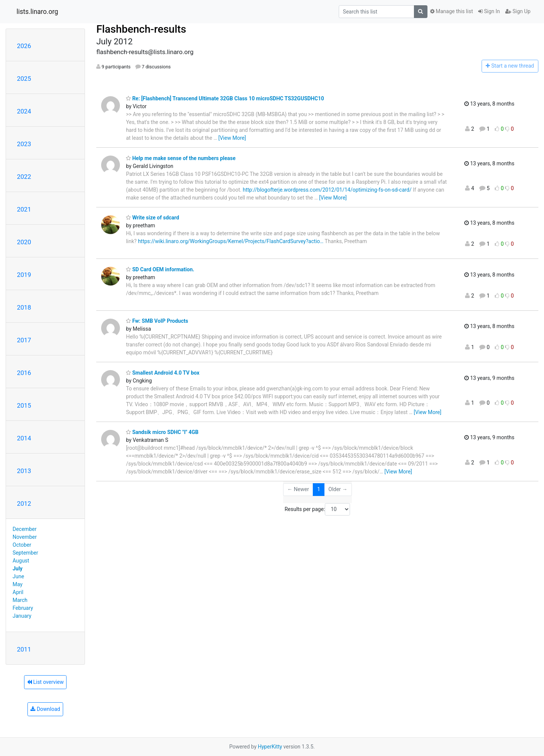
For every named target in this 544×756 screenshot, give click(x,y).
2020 (24, 242)
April (18, 592)
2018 (24, 307)
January (22, 616)
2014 (24, 438)
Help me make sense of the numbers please (181, 158)
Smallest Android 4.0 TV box (163, 373)
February (23, 608)
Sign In (489, 11)
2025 (24, 79)
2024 (24, 111)
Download (45, 709)
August (21, 561)
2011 (24, 649)
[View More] (232, 138)
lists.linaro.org (37, 12)
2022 (24, 177)
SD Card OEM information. (160, 269)
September (26, 553)
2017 (24, 340)
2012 (24, 503)
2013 (24, 471)
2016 (24, 373)
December (25, 529)
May (18, 584)
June (19, 576)
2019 (24, 275)
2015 (24, 405)
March (20, 600)
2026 (24, 46)
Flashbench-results (141, 29)
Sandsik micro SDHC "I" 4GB (162, 432)
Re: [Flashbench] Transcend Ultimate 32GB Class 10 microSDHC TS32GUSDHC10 (225, 98)
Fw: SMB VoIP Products (157, 321)
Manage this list (452, 11)
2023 (24, 144)
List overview (45, 682)
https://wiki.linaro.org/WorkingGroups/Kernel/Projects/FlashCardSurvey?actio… (231, 241)
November (25, 537)
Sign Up (518, 11)
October (22, 545)
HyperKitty (270, 747)
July (18, 569)
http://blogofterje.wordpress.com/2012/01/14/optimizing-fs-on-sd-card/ (327, 190)
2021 (24, 209)
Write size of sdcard (152, 218)
